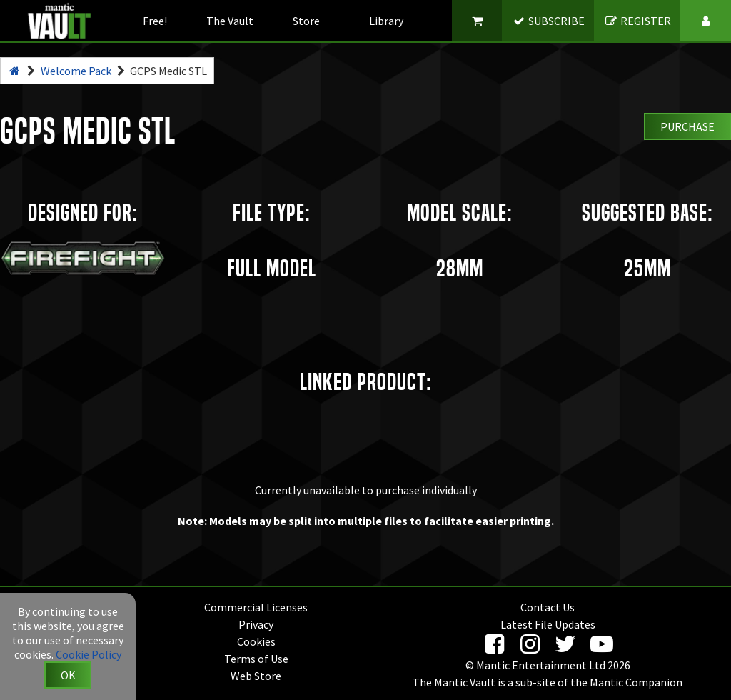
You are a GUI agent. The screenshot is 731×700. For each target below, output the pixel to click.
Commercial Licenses (256, 607)
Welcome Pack (76, 71)
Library (386, 21)
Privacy (256, 624)
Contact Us (548, 607)
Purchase (687, 126)
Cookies (256, 641)
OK (68, 675)
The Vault (230, 21)
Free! (155, 21)
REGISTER (638, 21)
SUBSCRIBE (549, 21)
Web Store (256, 676)
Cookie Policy (89, 654)
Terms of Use (256, 659)
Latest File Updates (548, 624)
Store (306, 21)
